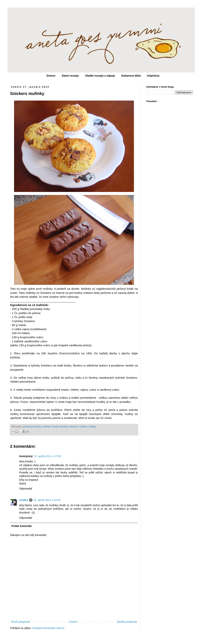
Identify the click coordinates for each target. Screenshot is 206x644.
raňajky (92, 427)
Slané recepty (70, 76)
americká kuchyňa (32, 427)
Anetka (24, 500)
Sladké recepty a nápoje (100, 76)
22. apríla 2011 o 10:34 (47, 500)
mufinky (83, 427)
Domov (51, 76)
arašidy (46, 427)
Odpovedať (26, 489)
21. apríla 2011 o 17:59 (47, 456)
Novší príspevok (20, 622)
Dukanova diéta (131, 76)
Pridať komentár (22, 526)
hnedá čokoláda (60, 427)
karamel (74, 427)
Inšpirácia (153, 76)
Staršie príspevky (127, 622)
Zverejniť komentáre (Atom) (48, 628)
